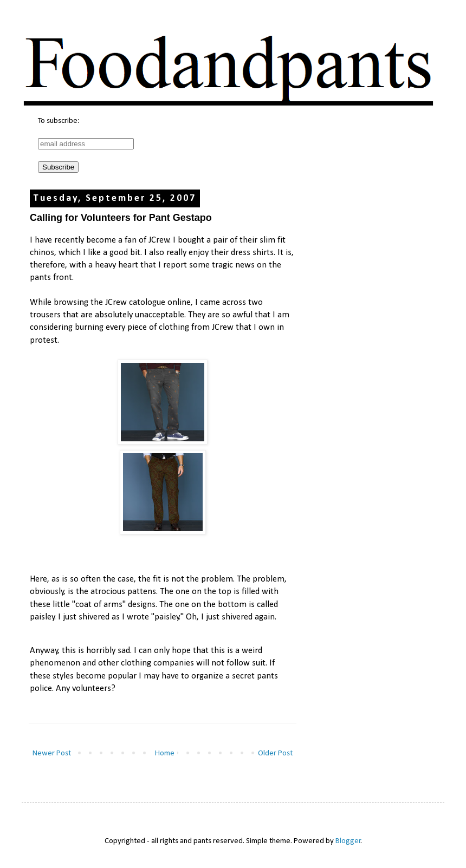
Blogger (348, 841)
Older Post (275, 753)
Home (165, 753)
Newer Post (52, 753)
